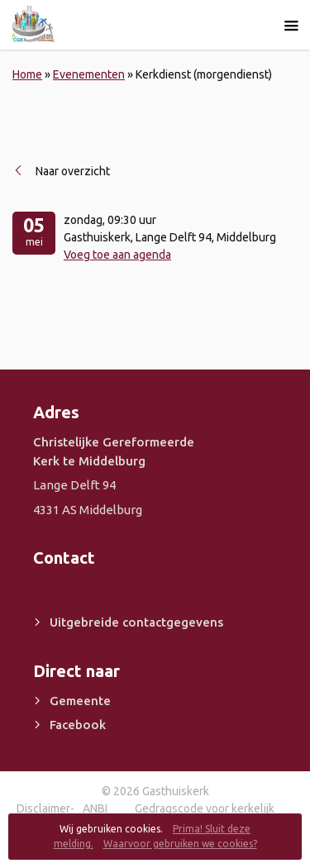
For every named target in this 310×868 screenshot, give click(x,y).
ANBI (95, 808)
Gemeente (80, 701)
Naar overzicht (73, 171)
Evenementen (89, 74)
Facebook (78, 725)
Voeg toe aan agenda (117, 255)
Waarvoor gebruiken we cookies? (180, 844)
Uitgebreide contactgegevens (136, 622)
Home (27, 74)
